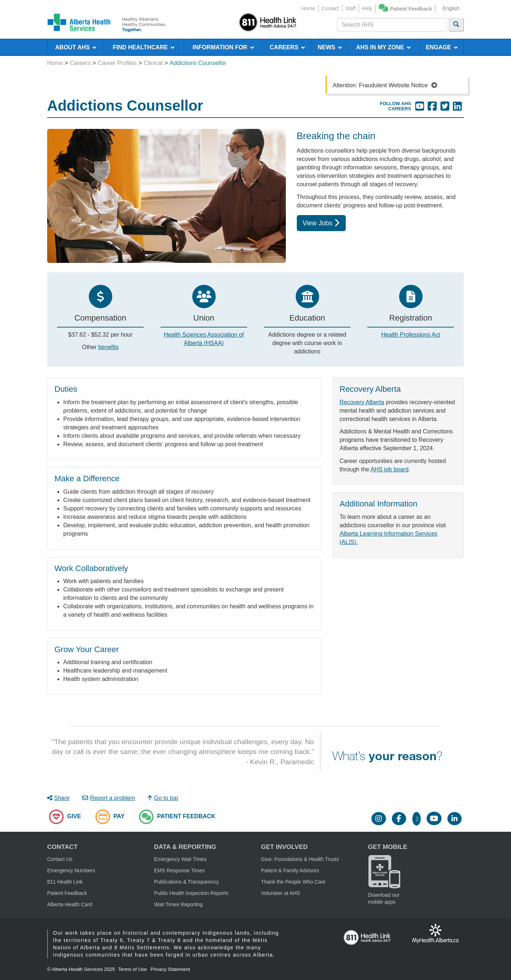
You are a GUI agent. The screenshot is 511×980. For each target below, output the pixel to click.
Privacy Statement (170, 969)
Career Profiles (117, 63)
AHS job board (390, 469)
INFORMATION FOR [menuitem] (224, 47)
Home (308, 8)
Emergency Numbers (71, 870)
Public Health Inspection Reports (191, 893)
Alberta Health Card (70, 904)
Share (58, 798)
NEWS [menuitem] (330, 47)
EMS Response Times (180, 870)
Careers (80, 63)
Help (367, 8)
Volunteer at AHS (281, 893)
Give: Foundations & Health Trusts (300, 859)
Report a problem (109, 798)
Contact (330, 8)
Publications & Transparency (187, 882)
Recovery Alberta (362, 402)
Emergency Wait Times (180, 859)
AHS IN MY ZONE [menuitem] (383, 47)
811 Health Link (65, 882)
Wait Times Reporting (179, 904)
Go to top (163, 798)
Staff (351, 8)
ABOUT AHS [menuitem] (76, 47)
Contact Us (60, 859)
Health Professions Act (411, 335)
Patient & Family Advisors (290, 870)
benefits (109, 347)
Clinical (153, 63)
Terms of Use (133, 969)
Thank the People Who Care (293, 882)
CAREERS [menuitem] (287, 47)
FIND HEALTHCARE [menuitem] (144, 47)
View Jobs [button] (321, 223)
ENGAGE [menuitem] (442, 47)
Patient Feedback (411, 9)
